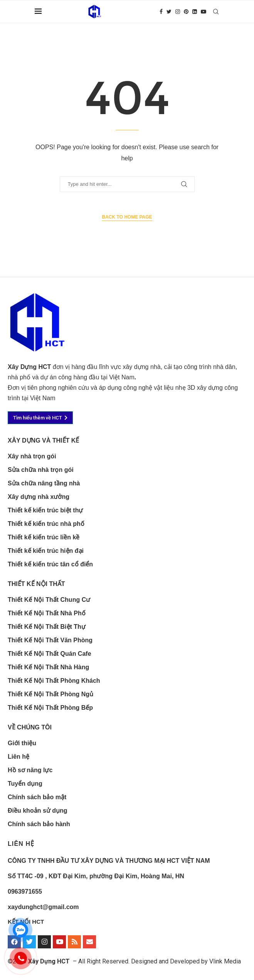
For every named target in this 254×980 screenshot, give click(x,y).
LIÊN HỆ (21, 844)
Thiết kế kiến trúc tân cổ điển (50, 564)
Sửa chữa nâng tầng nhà (44, 483)
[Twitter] (169, 12)
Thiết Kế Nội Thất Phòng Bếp (50, 708)
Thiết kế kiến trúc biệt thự (45, 510)
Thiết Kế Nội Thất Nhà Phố (47, 613)
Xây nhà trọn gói (32, 456)
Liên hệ (19, 757)
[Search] (216, 12)
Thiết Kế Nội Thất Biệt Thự (47, 627)
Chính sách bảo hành (39, 824)
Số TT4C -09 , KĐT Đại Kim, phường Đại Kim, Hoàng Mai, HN (96, 876)
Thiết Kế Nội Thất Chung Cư (49, 600)
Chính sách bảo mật (37, 797)
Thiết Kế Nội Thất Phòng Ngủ (50, 694)
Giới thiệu (22, 743)
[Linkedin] (195, 12)
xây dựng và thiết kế (43, 441)
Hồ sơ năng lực (30, 770)
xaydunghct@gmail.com (43, 907)
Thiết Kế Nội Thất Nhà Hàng (48, 667)
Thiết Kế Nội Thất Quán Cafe (50, 654)
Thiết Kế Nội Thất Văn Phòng (50, 640)
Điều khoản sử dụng (38, 811)
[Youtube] (204, 12)
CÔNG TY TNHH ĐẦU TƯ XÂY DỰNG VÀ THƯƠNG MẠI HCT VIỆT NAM (109, 861)
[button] (40, 418)
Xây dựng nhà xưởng (39, 497)
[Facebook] (161, 12)
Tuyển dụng (25, 784)
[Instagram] (178, 12)
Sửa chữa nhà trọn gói (41, 470)
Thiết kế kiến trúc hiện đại (46, 551)
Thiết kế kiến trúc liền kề (44, 537)
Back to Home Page (127, 217)
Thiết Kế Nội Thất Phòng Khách (54, 681)
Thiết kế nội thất (36, 584)
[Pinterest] (186, 12)
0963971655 (25, 892)
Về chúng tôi (30, 727)
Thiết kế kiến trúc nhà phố (46, 524)
